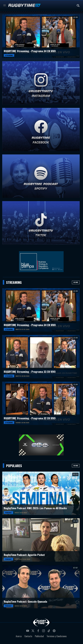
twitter (33, 632)
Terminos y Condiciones (57, 636)
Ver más (76, 282)
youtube (28, 632)
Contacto (28, 636)
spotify (55, 632)
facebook (39, 632)
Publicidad (39, 636)
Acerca (19, 636)
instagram (44, 632)
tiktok (49, 632)
